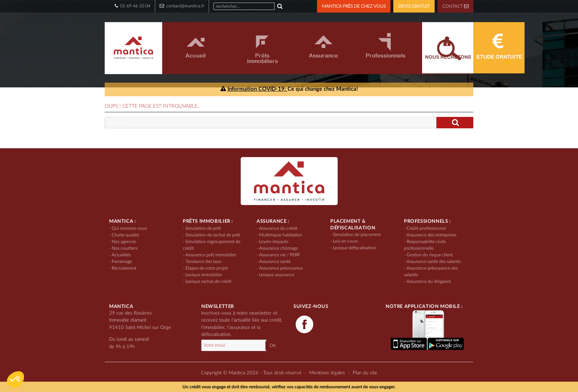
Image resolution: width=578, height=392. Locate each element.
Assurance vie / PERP (280, 255)
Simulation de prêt (203, 228)
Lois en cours (345, 241)
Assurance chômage (278, 248)
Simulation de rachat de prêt (213, 235)
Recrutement (124, 268)
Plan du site (365, 373)
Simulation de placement (357, 235)
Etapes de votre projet (207, 268)
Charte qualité (125, 235)
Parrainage (122, 261)
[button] (15, 379)
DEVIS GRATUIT (414, 6)
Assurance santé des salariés (434, 261)
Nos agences (124, 242)
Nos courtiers (125, 248)
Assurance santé (275, 261)
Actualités (121, 255)
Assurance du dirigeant (429, 281)
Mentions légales (327, 373)
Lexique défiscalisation (354, 248)
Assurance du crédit (278, 228)
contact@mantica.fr (182, 6)
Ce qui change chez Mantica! (289, 89)
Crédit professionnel (426, 228)
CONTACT (455, 6)
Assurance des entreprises (431, 235)
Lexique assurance (277, 275)
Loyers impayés (274, 242)
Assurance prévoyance (281, 268)
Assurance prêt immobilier (211, 255)
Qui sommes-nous (129, 228)
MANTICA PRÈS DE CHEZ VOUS (354, 6)
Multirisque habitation (281, 235)
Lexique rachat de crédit (208, 281)
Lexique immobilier (204, 275)
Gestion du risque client (430, 255)
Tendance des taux (203, 261)
